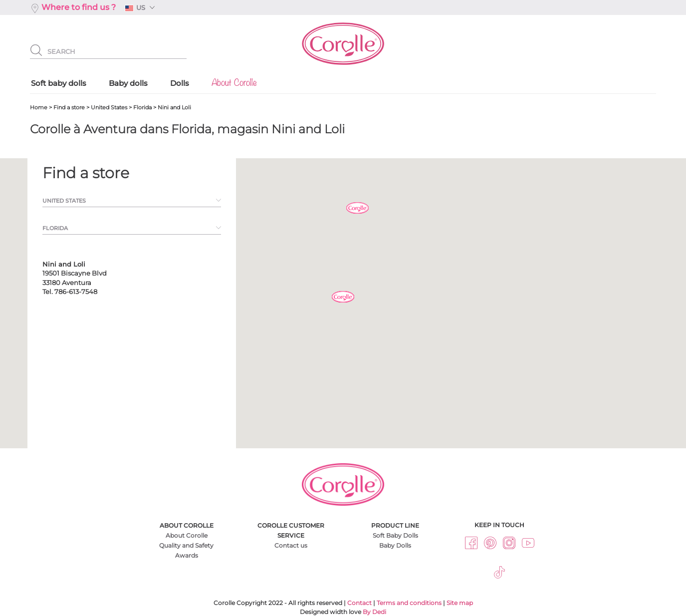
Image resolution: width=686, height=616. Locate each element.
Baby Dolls (395, 545)
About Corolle (187, 535)
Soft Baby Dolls (395, 535)
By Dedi (374, 612)
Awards (187, 555)
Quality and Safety (186, 545)
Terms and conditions (409, 603)
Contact (359, 603)
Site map (460, 603)
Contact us (291, 545)
